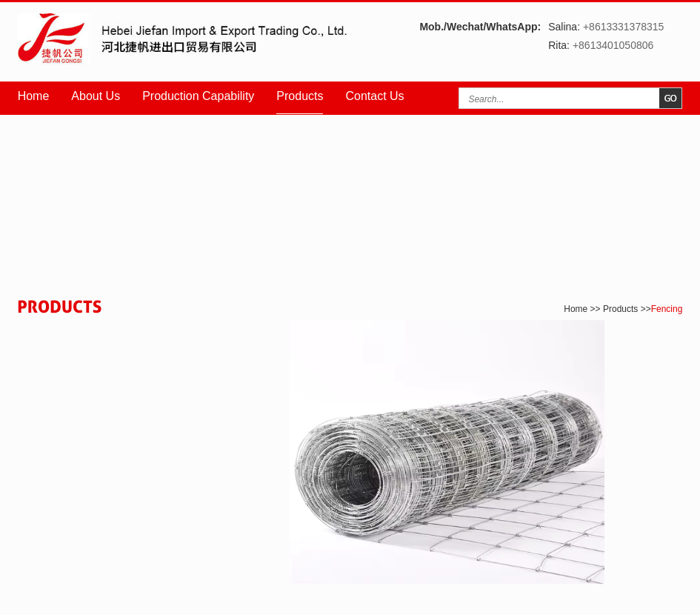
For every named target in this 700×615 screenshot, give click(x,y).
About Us (96, 96)
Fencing (667, 309)
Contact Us (374, 96)
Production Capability (198, 96)
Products (300, 96)
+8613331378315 (623, 27)
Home (34, 96)
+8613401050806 (613, 45)
